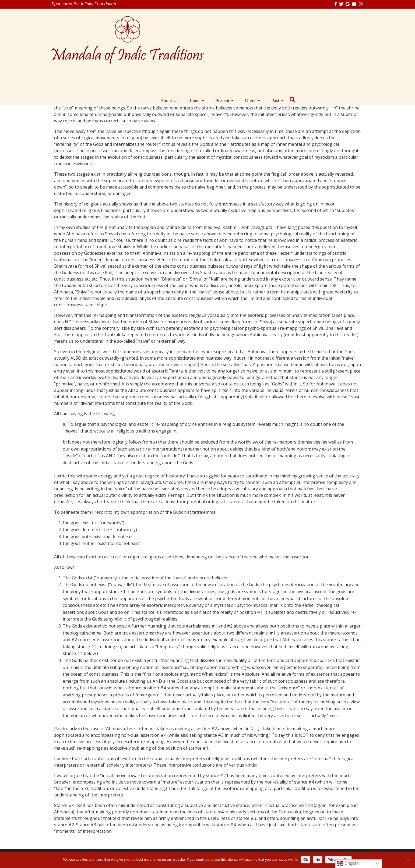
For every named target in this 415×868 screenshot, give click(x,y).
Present (291, 37)
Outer (319, 37)
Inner (263, 37)
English (348, 864)
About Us (238, 37)
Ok (306, 860)
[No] (408, 860)
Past (344, 37)
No (318, 860)
